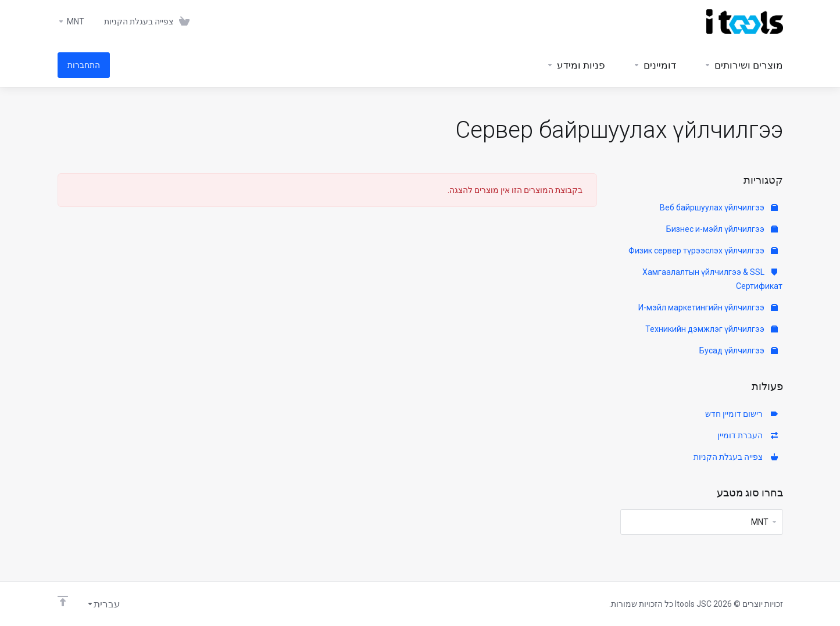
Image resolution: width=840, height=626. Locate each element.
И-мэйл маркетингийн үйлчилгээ (708, 307)
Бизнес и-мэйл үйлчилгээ (722, 229)
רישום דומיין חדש (741, 414)
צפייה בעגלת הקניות (736, 457)
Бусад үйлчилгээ (739, 350)
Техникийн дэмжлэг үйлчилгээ (712, 329)
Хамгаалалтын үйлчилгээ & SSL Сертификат (712, 279)
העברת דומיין (748, 435)
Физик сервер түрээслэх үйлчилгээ (703, 251)
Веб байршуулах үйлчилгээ (719, 208)
